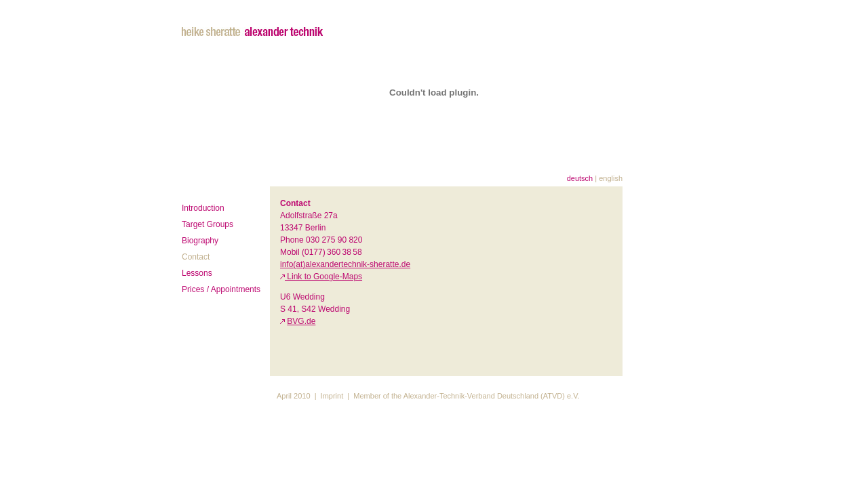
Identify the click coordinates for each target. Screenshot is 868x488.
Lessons (197, 273)
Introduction (203, 208)
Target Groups (208, 224)
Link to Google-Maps (323, 277)
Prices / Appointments (221, 289)
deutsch (580, 178)
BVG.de (301, 321)
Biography (200, 241)
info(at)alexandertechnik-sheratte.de (345, 264)
